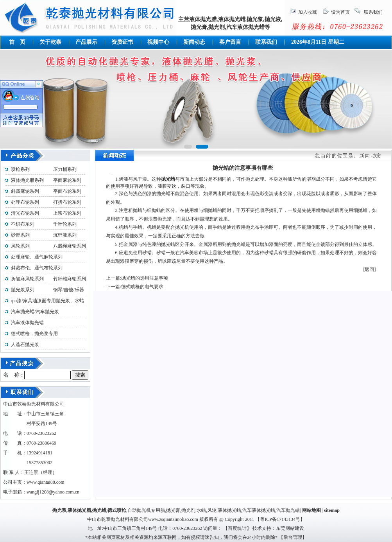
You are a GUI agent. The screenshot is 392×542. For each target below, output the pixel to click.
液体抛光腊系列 (27, 180)
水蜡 (201, 510)
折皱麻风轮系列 (27, 279)
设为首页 (340, 12)
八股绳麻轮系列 (67, 246)
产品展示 (86, 42)
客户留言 (230, 42)
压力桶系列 (65, 169)
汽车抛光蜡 (288, 510)
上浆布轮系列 (67, 213)
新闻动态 (194, 42)
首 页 (17, 42)
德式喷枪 (117, 510)
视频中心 (158, 42)
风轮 (212, 510)
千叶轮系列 (65, 224)
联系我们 (373, 12)
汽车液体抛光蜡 (27, 323)
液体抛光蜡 (229, 510)
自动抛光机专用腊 (146, 510)
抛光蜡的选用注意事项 (145, 278)
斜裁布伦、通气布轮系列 (37, 268)
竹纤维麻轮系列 (70, 279)
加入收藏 (308, 12)
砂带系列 (20, 235)
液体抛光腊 (79, 510)
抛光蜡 (99, 510)
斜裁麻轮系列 (25, 191)
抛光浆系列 (23, 290)
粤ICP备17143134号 (280, 519)
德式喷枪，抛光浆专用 (34, 334)
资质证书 (122, 42)
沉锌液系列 (65, 235)
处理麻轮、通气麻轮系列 (37, 257)
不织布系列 (23, 224)
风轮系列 (20, 246)
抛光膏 (173, 510)
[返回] (370, 269)
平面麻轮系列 (67, 180)
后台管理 (293, 537)
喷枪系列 (20, 169)
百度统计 (237, 528)
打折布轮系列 (67, 202)
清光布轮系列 (25, 213)
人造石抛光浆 (25, 345)
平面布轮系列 (67, 191)
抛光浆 (59, 510)
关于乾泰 (50, 42)
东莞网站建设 (290, 528)
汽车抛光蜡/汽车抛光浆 (35, 312)
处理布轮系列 (25, 202)
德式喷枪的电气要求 (142, 287)
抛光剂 (188, 510)
